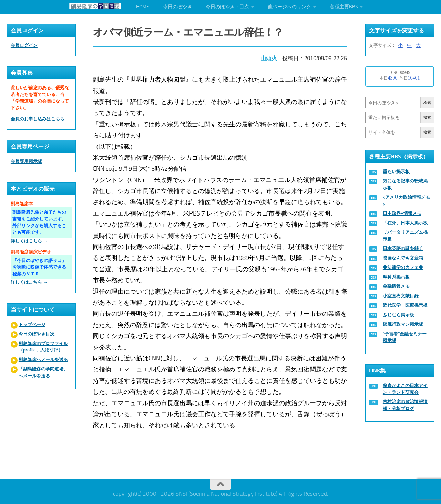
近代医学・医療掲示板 (405, 305)
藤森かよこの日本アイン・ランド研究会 (405, 389)
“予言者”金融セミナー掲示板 (405, 337)
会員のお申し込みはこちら (38, 119)
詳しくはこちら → (29, 241)
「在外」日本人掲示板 (405, 223)
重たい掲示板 (396, 172)
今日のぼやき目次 (37, 334)
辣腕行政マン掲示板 (403, 324)
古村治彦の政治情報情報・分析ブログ (405, 405)
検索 (427, 103)
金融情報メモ (396, 286)
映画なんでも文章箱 (403, 258)
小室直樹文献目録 (401, 296)
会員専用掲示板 (26, 161)
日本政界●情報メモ (402, 213)
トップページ (32, 324)
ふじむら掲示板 (398, 315)
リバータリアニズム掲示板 (405, 236)
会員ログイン (24, 45)
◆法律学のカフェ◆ (403, 267)
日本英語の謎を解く (403, 248)
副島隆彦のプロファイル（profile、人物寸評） (43, 347)
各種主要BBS (344, 7)
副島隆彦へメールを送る (43, 360)
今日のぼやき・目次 (227, 7)
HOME (143, 7)
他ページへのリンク (289, 7)
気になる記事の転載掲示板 (405, 184)
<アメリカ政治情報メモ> (406, 201)
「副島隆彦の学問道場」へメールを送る (43, 372)
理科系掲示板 (396, 277)
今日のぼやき (177, 7)
